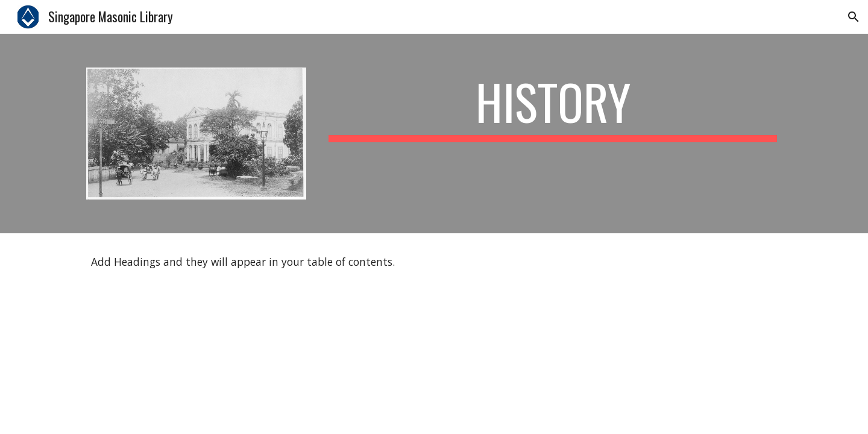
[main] (553, 107)
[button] (854, 17)
